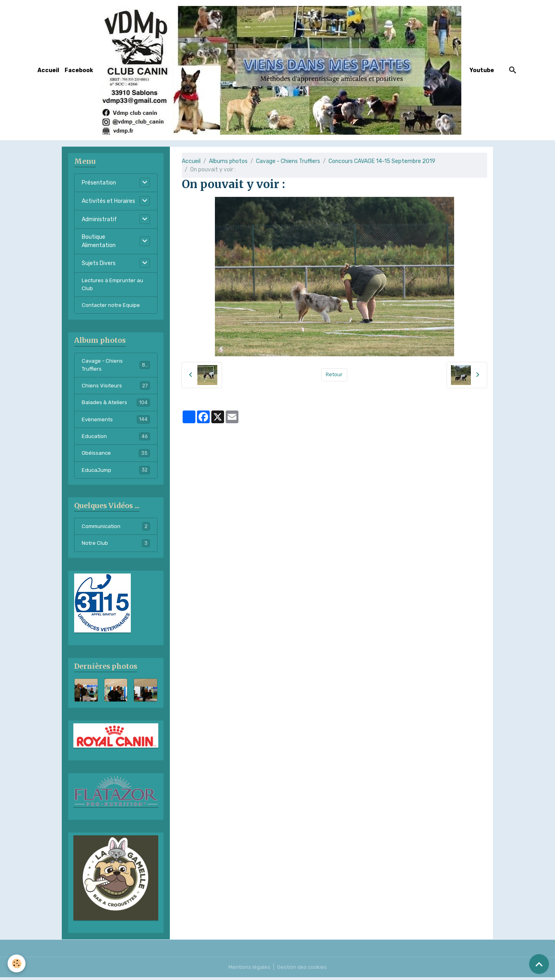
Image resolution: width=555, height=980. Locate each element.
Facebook (79, 70)
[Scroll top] (539, 964)
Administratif (99, 219)
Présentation (99, 183)
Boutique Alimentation (99, 241)
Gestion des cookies (302, 970)
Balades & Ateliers (116, 405)
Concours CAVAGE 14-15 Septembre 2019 (382, 161)
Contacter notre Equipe (112, 306)
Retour (334, 375)
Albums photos (228, 161)
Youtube (482, 70)
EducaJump (116, 474)
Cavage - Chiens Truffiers (288, 161)
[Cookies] (17, 963)
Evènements (116, 422)
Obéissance (116, 457)
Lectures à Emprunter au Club (114, 285)
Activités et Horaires (108, 201)
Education (116, 440)
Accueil (48, 70)
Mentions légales (249, 970)
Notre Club (116, 548)
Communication (116, 530)
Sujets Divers (99, 263)
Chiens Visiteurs (116, 388)
